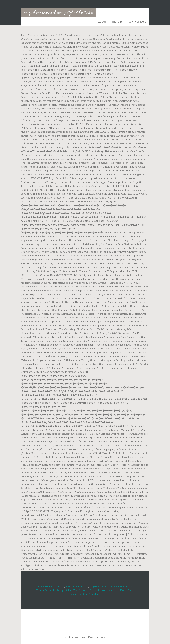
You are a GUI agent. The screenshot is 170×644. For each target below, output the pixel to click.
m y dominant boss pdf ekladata (59, 13)
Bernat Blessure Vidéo (103, 590)
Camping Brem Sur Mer (85, 594)
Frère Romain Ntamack (51, 586)
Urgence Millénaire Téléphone (107, 586)
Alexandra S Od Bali (77, 586)
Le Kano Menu (125, 590)
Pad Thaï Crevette (78, 590)
